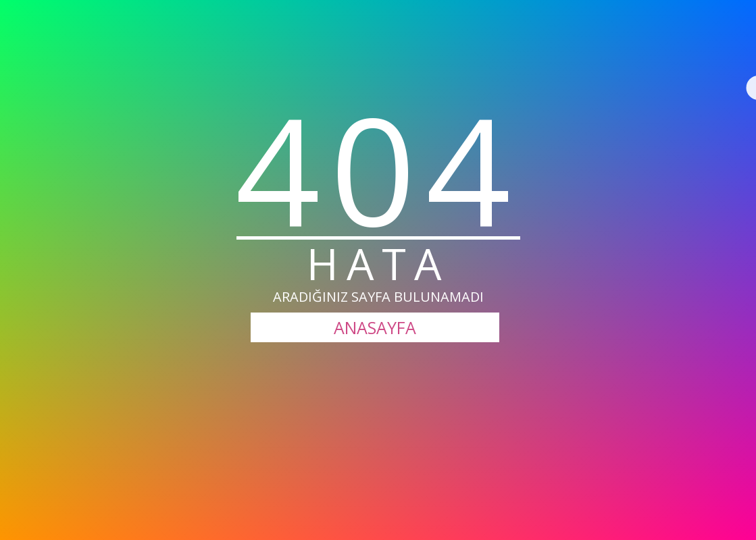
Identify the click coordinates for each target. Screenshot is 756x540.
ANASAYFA (375, 327)
